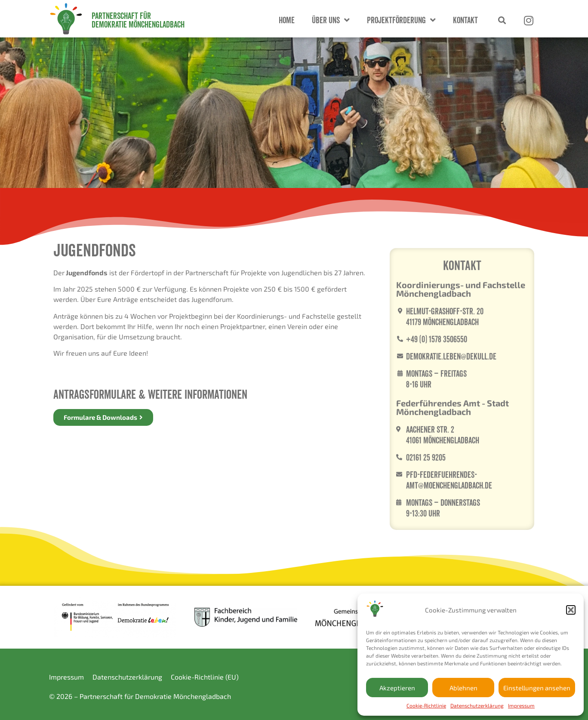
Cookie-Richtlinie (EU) (205, 677)
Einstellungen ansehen (537, 688)
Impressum (521, 705)
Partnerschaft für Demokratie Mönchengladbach (138, 20)
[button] (571, 610)
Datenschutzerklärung (477, 705)
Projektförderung (401, 20)
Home (287, 20)
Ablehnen (463, 688)
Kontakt (465, 20)
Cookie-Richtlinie (426, 705)
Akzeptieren (397, 688)
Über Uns (331, 20)
